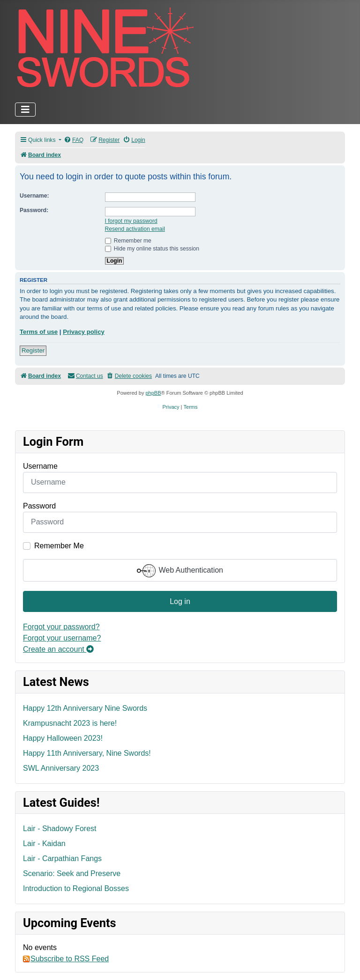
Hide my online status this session (152, 249)
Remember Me (59, 546)
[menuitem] (74, 140)
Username (40, 466)
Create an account (58, 649)
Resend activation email (135, 229)
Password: (34, 210)
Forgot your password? (61, 627)
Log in (180, 601)
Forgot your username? (62, 638)
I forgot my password (131, 221)
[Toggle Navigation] (25, 110)
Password (39, 506)
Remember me (128, 241)
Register (33, 350)
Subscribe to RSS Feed (66, 959)
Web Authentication (180, 571)
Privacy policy (84, 332)
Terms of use (39, 332)
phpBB (153, 393)
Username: (34, 196)
